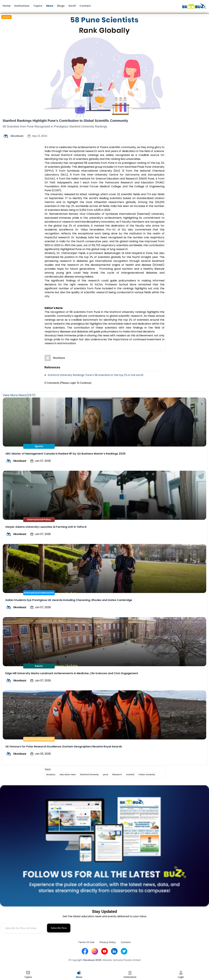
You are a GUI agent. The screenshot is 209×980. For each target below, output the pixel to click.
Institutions (22, 6)
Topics (38, 6)
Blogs (61, 6)
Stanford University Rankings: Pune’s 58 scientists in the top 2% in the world (95, 375)
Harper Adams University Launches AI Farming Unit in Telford (46, 527)
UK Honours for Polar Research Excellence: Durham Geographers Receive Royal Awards (64, 747)
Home (7, 6)
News (50, 6)
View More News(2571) (19, 395)
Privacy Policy (108, 942)
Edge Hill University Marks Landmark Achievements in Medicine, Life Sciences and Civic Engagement (72, 673)
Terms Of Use (86, 942)
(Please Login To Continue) (76, 383)
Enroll (72, 6)
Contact (85, 6)
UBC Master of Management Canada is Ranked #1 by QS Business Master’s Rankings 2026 (65, 454)
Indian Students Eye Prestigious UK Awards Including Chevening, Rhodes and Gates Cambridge (69, 600)
